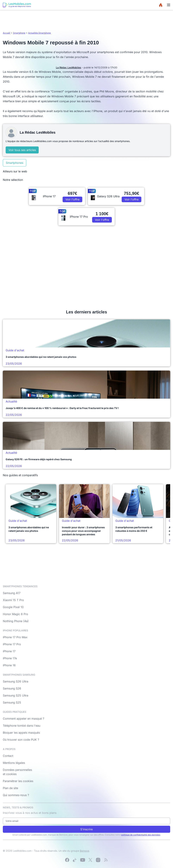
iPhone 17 (9, 651)
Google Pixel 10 (13, 607)
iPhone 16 (9, 665)
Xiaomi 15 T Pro (13, 600)
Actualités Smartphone (39, 33)
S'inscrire (86, 829)
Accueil (7, 33)
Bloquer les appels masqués (21, 733)
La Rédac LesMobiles (69, 67)
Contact (8, 756)
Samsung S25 (12, 702)
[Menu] (169, 5)
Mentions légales (14, 763)
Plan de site (10, 788)
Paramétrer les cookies (18, 781)
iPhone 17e (10, 658)
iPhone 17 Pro (12, 644)
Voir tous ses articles (22, 150)
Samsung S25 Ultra (16, 695)
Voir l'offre (72, 199)
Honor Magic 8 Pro (15, 614)
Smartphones (15, 163)
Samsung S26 (12, 688)
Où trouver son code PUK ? (21, 740)
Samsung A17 (12, 593)
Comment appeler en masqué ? (23, 719)
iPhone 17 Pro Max (15, 637)
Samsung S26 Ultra (16, 681)
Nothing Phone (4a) (16, 621)
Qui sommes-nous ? (16, 795)
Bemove (84, 851)
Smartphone (19, 33)
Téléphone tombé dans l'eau (22, 726)
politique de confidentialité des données (141, 835)
